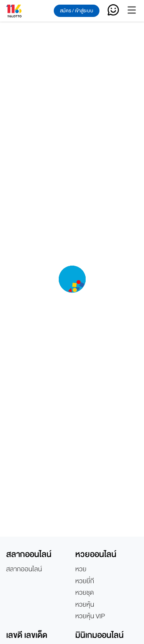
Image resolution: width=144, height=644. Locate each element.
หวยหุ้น (85, 605)
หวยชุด (84, 593)
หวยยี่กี (85, 581)
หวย (81, 569)
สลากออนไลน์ (24, 569)
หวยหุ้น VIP (90, 616)
